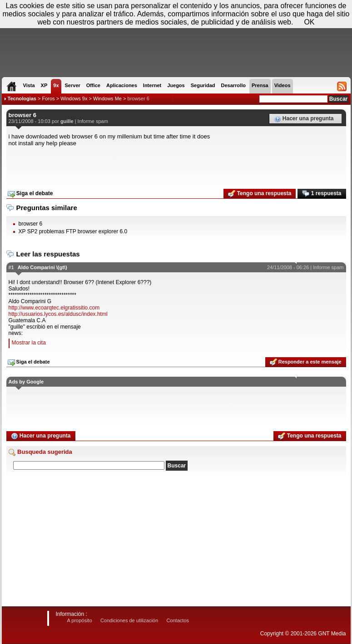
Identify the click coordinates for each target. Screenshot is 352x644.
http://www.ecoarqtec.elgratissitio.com (54, 308)
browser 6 (139, 98)
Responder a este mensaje (306, 362)
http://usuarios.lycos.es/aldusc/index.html (58, 314)
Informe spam (93, 121)
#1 (11, 267)
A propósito (80, 620)
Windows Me (107, 98)
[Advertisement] (176, 165)
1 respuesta (322, 194)
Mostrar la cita (29, 343)
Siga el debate (30, 194)
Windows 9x (74, 98)
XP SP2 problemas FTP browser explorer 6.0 (73, 231)
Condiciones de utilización (129, 620)
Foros (48, 98)
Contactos (178, 620)
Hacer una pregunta (304, 119)
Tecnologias (22, 98)
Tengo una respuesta (260, 194)
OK (309, 22)
